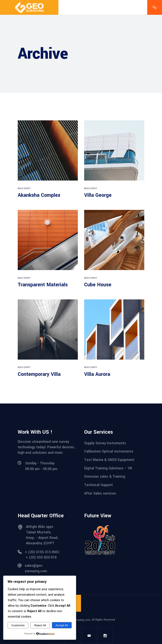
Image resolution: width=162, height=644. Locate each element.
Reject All (40, 625)
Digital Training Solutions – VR (108, 468)
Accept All (62, 625)
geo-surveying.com (79, 620)
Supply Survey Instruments (105, 443)
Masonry (24, 188)
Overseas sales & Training (105, 476)
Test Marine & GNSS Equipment (109, 460)
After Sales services (100, 493)
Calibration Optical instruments (109, 451)
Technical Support (99, 485)
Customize (18, 625)
